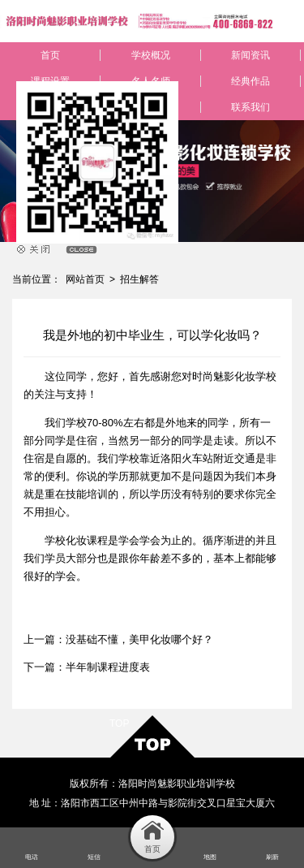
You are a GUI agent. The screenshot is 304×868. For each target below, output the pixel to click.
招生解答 (139, 279)
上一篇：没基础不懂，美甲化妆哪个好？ (118, 639)
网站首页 (85, 279)
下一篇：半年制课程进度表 (87, 667)
